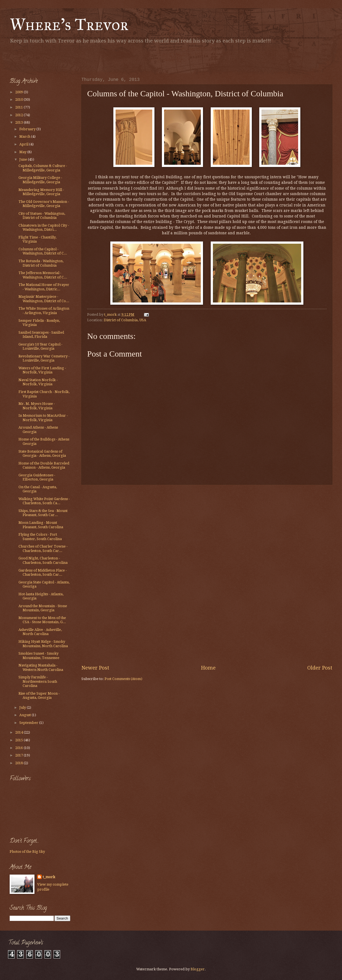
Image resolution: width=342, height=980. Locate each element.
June (24, 159)
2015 (19, 740)
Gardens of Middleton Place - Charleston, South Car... (43, 572)
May (23, 152)
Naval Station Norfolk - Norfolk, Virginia (38, 382)
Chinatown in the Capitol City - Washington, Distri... (44, 227)
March (25, 136)
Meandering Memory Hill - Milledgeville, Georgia (41, 192)
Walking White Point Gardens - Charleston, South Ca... (44, 501)
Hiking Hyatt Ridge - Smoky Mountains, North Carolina (43, 644)
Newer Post (95, 668)
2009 (19, 92)
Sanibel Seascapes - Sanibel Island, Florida (41, 334)
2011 (19, 107)
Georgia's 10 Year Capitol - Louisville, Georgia (40, 346)
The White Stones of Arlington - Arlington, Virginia (44, 310)
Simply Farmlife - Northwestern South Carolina (38, 681)
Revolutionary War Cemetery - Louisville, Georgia (44, 358)
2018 (19, 763)
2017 (19, 755)
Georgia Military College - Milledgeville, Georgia (40, 180)
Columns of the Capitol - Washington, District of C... (43, 251)
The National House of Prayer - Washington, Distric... (44, 287)
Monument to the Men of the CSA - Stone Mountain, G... (42, 620)
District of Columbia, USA (125, 320)
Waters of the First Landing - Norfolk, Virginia (42, 370)
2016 (19, 748)
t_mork (49, 877)
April (24, 144)
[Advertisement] (74, 59)
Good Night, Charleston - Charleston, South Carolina (43, 560)
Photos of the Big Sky (27, 852)
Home (208, 668)
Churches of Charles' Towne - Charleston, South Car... (43, 548)
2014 (19, 732)
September (29, 723)
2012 (19, 115)
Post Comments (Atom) (123, 679)
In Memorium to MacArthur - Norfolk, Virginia (43, 418)
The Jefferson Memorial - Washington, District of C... (43, 275)
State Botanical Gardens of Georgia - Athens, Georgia (42, 453)
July (23, 707)
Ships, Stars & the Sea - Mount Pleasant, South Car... (43, 513)
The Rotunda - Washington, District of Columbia (41, 263)
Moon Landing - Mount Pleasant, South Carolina (41, 525)
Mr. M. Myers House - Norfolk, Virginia (37, 406)
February (28, 129)
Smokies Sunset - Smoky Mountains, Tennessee (39, 655)
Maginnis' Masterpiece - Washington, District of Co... (44, 299)
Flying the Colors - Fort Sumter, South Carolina (40, 537)
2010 (19, 99)
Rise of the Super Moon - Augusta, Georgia (39, 695)
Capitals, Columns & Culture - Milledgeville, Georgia (43, 168)
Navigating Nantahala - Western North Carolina (41, 667)
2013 (19, 122)
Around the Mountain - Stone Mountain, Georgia (43, 608)
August (26, 715)
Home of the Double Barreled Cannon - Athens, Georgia (44, 465)
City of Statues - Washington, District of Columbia (42, 216)
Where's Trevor (69, 24)
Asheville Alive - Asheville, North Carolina (40, 632)
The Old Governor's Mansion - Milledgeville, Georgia (44, 204)
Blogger (198, 969)
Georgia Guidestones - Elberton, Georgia (37, 477)
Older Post (320, 668)
